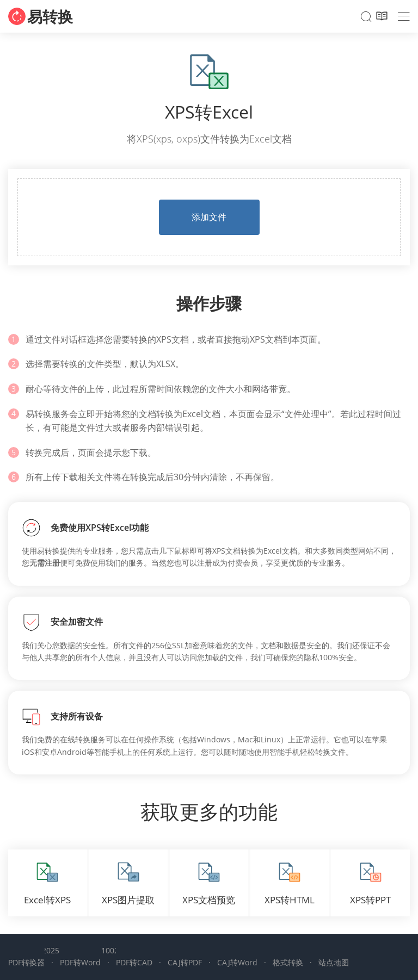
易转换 (50, 16)
